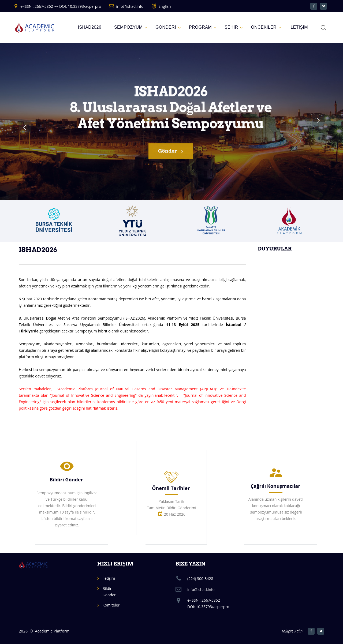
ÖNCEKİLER (264, 27)
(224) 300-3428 (200, 579)
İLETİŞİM (299, 27)
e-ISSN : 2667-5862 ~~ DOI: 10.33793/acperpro (61, 6)
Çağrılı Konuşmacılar (275, 486)
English (165, 6)
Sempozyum (128, 27)
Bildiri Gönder (66, 480)
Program (200, 27)
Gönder (171, 154)
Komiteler (111, 605)
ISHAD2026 (90, 27)
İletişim (109, 578)
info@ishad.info (130, 6)
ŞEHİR (231, 27)
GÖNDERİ (166, 27)
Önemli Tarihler (171, 488)
